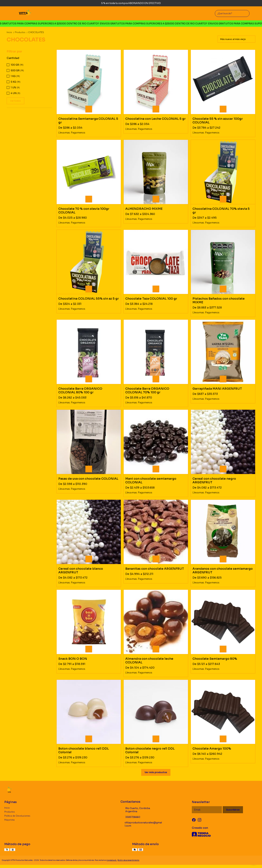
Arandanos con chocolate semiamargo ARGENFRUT (223, 571)
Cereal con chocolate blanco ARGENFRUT (81, 571)
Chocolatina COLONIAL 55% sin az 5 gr (89, 299)
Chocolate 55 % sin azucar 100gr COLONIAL (218, 121)
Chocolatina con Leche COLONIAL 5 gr (155, 119)
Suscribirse (233, 810)
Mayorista (9, 820)
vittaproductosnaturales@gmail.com (141, 824)
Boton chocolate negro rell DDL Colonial (150, 750)
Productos (22, 32)
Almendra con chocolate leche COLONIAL (149, 661)
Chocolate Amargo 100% (212, 749)
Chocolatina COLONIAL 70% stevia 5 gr (221, 211)
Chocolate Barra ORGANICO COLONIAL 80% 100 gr (80, 390)
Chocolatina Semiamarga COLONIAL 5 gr (88, 121)
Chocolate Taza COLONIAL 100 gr (151, 299)
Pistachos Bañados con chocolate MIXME (219, 300)
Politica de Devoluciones (17, 816)
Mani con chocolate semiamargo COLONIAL (151, 481)
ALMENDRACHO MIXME (144, 209)
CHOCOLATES (36, 32)
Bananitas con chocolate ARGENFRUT (155, 569)
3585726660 (130, 817)
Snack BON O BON (73, 659)
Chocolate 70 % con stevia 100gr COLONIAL (84, 211)
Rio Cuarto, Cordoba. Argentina (135, 810)
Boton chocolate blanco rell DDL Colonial (84, 750)
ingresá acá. (112, 860)
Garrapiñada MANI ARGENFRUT (217, 389)
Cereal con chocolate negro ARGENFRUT (214, 481)
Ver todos (15, 101)
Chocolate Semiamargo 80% (215, 659)
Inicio (11, 32)
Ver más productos (156, 772)
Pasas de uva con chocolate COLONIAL (88, 479)
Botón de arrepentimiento (129, 860)
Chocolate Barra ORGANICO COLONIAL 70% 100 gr (147, 390)
